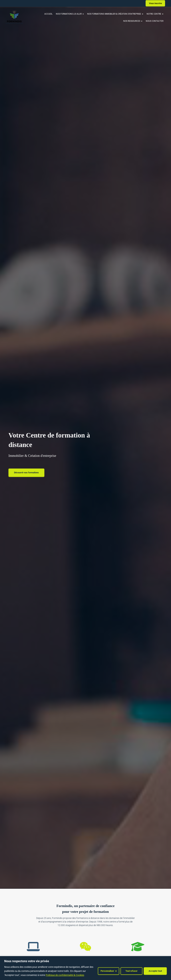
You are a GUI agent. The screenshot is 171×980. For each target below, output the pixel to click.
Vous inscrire (155, 3)
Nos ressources (133, 21)
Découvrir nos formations (26, 473)
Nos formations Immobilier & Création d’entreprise (115, 14)
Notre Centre (155, 14)
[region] (85, 968)
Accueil (48, 14)
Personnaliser (107, 971)
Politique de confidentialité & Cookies (65, 975)
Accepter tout (155, 971)
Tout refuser (131, 971)
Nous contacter (155, 21)
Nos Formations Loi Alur (70, 14)
